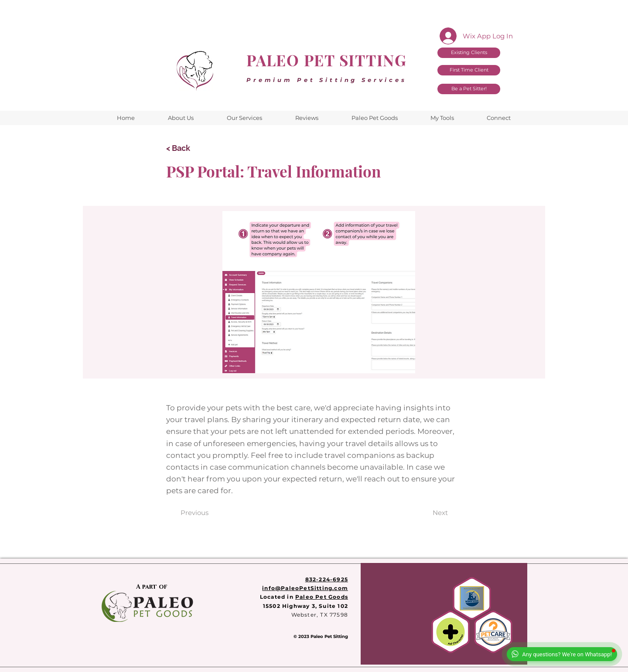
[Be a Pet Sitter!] (469, 89)
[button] (442, 118)
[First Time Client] (469, 70)
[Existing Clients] (469, 53)
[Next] (440, 513)
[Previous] (195, 513)
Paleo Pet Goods (322, 597)
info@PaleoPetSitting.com (305, 588)
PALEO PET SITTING (327, 60)
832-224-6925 (327, 579)
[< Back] (195, 148)
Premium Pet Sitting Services (327, 80)
